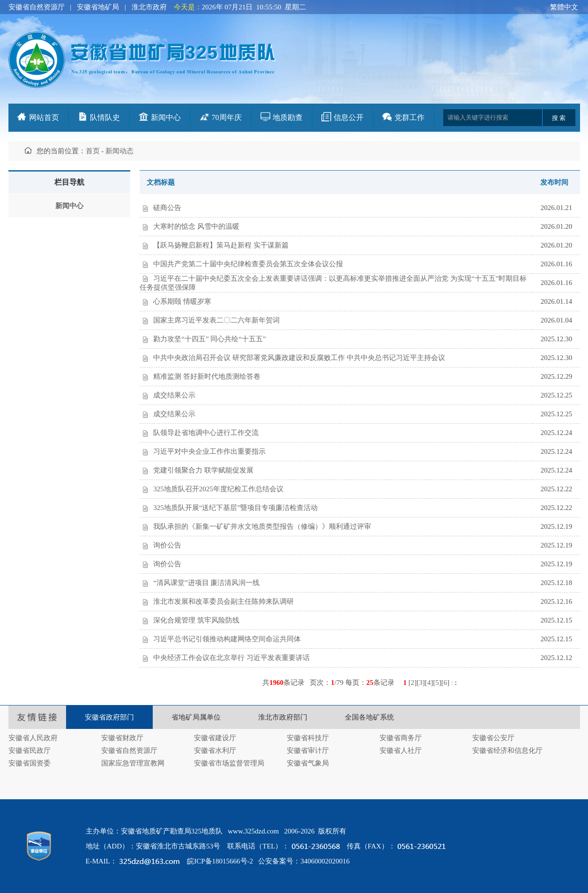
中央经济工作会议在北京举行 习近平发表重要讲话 (231, 658)
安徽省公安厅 (493, 738)
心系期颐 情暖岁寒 (182, 301)
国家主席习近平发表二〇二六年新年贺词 (216, 320)
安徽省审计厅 (308, 750)
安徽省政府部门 (109, 717)
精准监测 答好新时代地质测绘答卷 (207, 376)
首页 (93, 151)
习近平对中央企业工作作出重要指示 (209, 451)
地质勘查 (288, 117)
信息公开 (349, 117)
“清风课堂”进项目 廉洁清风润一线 (206, 583)
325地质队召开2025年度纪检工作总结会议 (218, 489)
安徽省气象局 (308, 763)
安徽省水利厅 (215, 750)
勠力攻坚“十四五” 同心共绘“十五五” (209, 339)
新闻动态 (119, 151)
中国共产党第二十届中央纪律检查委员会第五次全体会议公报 (248, 264)
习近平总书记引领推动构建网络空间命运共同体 (227, 639)
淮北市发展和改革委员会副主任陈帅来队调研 (223, 601)
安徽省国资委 (30, 763)
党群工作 (409, 117)
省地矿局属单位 (196, 717)
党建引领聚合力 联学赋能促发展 (203, 470)
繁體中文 (564, 7)
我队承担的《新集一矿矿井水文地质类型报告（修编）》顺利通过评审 (262, 526)
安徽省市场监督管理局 (229, 763)
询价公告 (167, 545)
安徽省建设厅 (215, 738)
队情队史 (105, 117)
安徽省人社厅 (401, 750)
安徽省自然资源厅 (37, 7)
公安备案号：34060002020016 (304, 861)
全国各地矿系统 (369, 717)
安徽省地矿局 (98, 7)
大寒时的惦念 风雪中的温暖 (196, 226)
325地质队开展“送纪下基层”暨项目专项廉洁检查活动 (235, 508)
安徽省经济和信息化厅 (507, 750)
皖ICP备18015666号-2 (220, 861)
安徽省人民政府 (33, 738)
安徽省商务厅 (401, 738)
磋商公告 (167, 208)
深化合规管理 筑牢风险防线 (196, 620)
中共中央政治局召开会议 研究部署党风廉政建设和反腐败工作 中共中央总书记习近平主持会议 (299, 358)
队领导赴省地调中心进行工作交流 (206, 433)
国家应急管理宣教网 (133, 763)
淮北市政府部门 (283, 717)
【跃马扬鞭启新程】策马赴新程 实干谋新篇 (221, 245)
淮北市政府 (149, 7)
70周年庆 (227, 117)
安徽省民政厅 (30, 750)
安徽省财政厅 (122, 738)
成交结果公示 (174, 395)
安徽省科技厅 (308, 738)
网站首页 (44, 117)
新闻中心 (166, 117)
